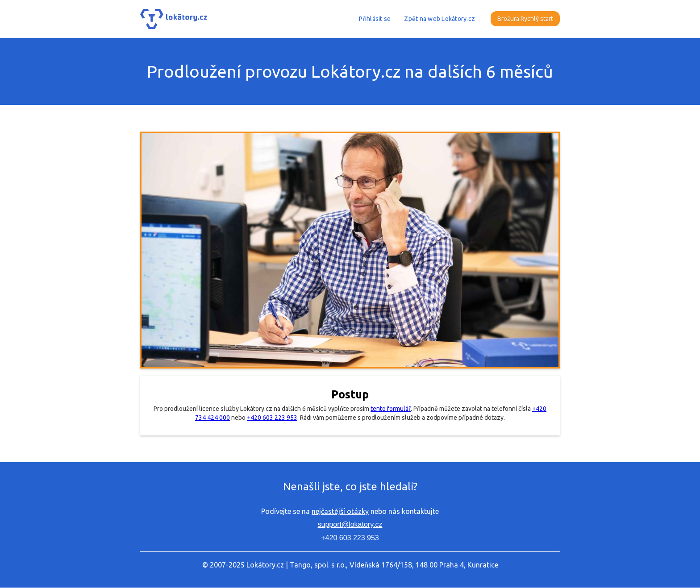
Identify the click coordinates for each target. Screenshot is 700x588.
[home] (174, 19)
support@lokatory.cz (350, 524)
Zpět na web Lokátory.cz (440, 19)
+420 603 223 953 (272, 418)
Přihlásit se (375, 19)
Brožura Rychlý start (525, 19)
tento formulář (391, 409)
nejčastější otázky (340, 511)
